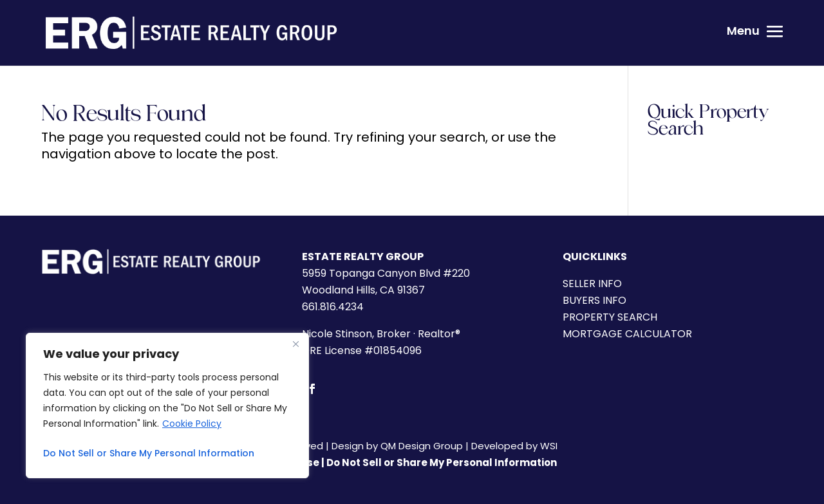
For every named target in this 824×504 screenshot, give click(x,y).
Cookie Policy (192, 424)
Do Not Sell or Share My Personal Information (149, 453)
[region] (167, 406)
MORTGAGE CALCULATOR (627, 334)
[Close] (295, 344)
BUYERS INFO (595, 300)
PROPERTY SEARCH (610, 317)
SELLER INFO (592, 284)
